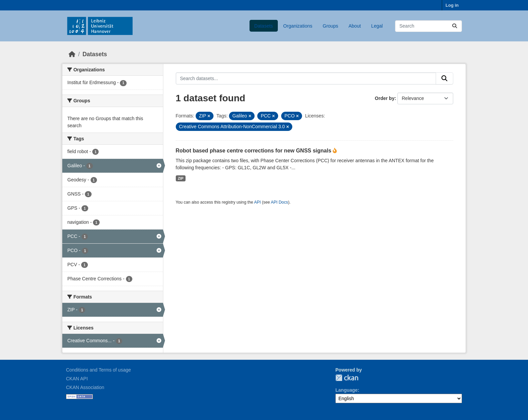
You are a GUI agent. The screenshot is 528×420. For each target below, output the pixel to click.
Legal (377, 26)
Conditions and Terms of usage (98, 370)
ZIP (180, 178)
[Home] (72, 54)
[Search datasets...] (428, 26)
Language (346, 390)
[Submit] (455, 26)
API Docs (279, 202)
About (355, 26)
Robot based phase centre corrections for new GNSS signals (254, 151)
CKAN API (77, 379)
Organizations (298, 26)
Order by (385, 98)
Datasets (263, 26)
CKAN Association (85, 387)
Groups (330, 26)
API (258, 202)
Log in (452, 5)
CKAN (347, 378)
